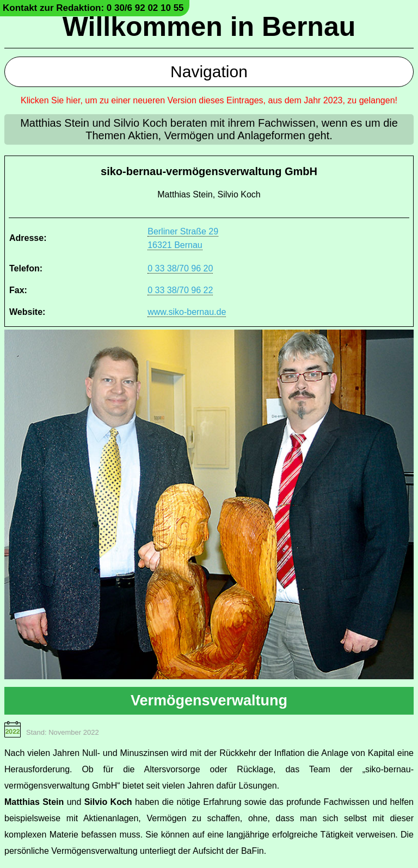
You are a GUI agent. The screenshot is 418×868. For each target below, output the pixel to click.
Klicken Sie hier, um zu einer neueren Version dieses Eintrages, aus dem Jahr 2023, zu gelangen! (209, 100)
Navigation (209, 72)
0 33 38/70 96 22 (180, 290)
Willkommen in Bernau (209, 27)
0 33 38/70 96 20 (180, 268)
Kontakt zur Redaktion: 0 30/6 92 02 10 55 (93, 8)
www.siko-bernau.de (187, 312)
